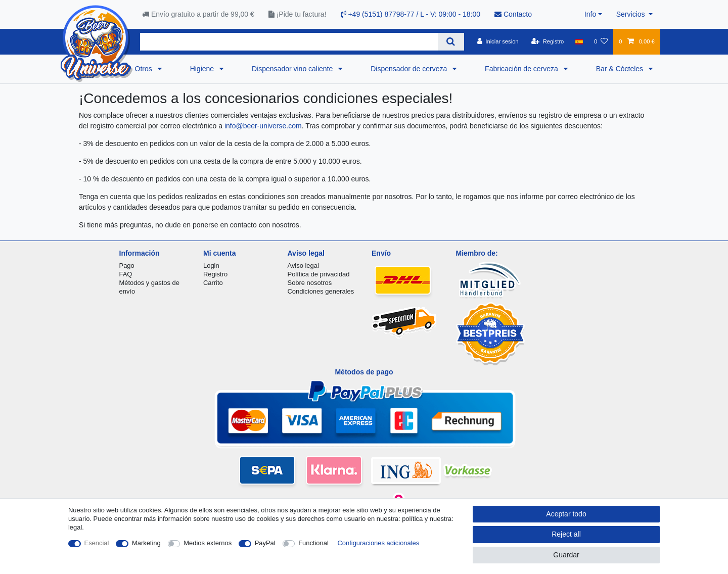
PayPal (265, 543)
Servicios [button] (632, 14)
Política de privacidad (319, 274)
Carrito (213, 283)
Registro (215, 274)
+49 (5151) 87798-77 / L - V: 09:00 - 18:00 (411, 14)
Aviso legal (303, 266)
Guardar (566, 555)
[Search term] (289, 42)
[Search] (451, 42)
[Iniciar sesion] (498, 41)
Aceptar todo (566, 514)
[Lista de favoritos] (601, 41)
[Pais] (579, 41)
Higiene (203, 69)
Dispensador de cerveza (410, 69)
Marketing (146, 543)
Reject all (566, 534)
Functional (313, 543)
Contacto (513, 14)
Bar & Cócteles (621, 69)
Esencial (97, 543)
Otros (145, 69)
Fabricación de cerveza (522, 69)
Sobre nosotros (310, 283)
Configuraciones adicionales (378, 543)
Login (211, 266)
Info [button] (590, 14)
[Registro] (548, 41)
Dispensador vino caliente (293, 69)
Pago (127, 266)
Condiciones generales (321, 291)
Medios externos (208, 543)
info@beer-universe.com (263, 126)
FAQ (126, 274)
